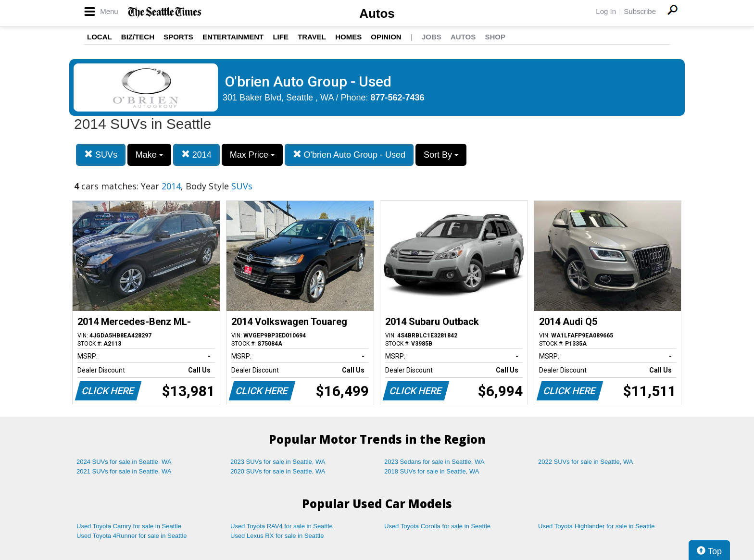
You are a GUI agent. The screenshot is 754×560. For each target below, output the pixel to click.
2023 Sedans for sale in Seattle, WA (434, 462)
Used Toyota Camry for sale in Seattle (129, 526)
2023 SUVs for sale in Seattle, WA (278, 462)
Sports (178, 37)
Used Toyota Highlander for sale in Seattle (597, 526)
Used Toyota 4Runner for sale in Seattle (132, 536)
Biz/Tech (138, 37)
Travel (312, 37)
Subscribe (640, 11)
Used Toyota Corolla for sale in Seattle (437, 526)
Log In (606, 11)
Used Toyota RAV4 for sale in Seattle (282, 526)
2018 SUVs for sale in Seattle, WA (432, 471)
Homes (348, 37)
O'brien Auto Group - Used (349, 155)
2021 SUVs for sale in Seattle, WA (124, 471)
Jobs (432, 37)
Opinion (386, 37)
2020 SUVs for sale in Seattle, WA (278, 471)
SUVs (101, 155)
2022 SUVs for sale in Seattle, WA (586, 462)
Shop (495, 37)
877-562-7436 (398, 98)
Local (100, 37)
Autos (377, 13)
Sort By (441, 155)
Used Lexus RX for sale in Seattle (277, 536)
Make (149, 155)
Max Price (252, 155)
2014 (196, 155)
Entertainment (233, 37)
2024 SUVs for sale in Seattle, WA (124, 462)
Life (281, 37)
